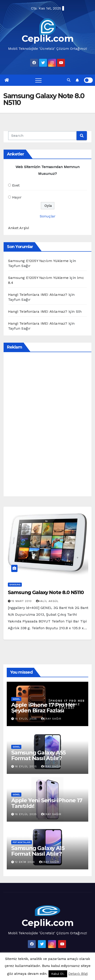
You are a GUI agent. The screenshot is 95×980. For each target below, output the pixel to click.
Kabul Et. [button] (58, 974)
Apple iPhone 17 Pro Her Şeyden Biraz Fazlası (43, 708)
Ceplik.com (48, 38)
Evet (16, 185)
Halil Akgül (47, 601)
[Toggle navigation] (38, 80)
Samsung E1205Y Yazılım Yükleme (38, 261)
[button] (69, 80)
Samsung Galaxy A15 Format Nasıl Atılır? (38, 851)
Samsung (15, 585)
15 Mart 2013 (22, 601)
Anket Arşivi (19, 228)
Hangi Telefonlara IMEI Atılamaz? (38, 295)
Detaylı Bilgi (78, 974)
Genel (16, 699)
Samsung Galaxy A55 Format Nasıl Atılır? (38, 755)
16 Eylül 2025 (26, 719)
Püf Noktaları (22, 842)
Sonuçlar (48, 216)
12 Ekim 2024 (25, 862)
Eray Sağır (51, 719)
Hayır (17, 197)
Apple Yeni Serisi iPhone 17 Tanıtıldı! (47, 803)
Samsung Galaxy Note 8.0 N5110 (46, 592)
